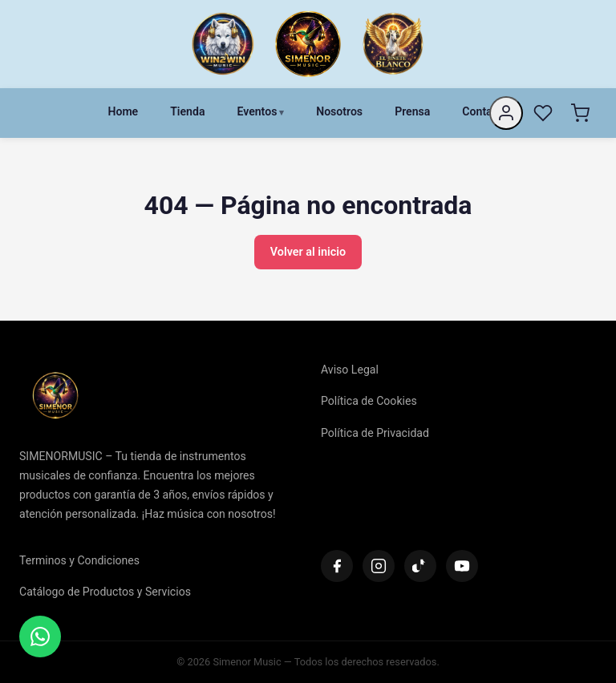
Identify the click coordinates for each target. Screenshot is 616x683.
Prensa (412, 111)
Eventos (257, 111)
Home (123, 111)
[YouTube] (462, 566)
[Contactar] (40, 637)
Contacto (485, 111)
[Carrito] (580, 113)
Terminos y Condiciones (79, 560)
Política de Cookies (369, 401)
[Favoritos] (543, 113)
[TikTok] (420, 566)
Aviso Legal (350, 370)
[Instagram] (379, 566)
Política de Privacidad (375, 433)
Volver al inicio (308, 252)
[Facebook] (337, 566)
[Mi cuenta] (506, 113)
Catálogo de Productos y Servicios (105, 592)
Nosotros (339, 111)
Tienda (187, 111)
